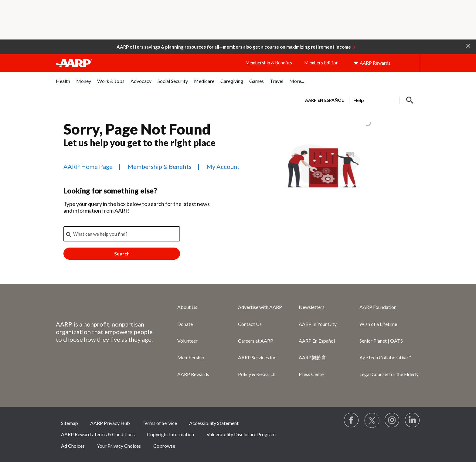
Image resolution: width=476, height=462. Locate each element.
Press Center (312, 374)
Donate (185, 324)
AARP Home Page (88, 166)
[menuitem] (63, 84)
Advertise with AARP (260, 307)
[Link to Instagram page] (392, 420)
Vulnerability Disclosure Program (241, 434)
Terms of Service (160, 423)
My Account (223, 166)
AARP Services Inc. (258, 357)
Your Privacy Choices (119, 446)
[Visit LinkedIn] (413, 420)
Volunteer (187, 341)
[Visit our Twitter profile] (372, 420)
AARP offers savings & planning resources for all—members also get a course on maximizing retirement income (234, 47)
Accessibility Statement (214, 423)
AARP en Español (324, 100)
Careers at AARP (256, 341)
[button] (468, 45)
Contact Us (250, 324)
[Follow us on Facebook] (352, 420)
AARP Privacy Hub (110, 423)
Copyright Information (170, 434)
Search (122, 253)
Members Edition (321, 63)
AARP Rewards (193, 374)
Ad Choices (73, 446)
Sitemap (70, 423)
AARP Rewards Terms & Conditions (98, 434)
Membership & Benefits (269, 63)
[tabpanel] (360, 100)
